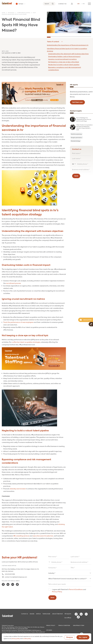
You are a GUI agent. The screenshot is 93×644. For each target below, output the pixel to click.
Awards (32, 614)
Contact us (25, 614)
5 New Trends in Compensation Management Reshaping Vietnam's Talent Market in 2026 (84, 127)
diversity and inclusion (18, 489)
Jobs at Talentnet (57, 614)
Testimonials (46, 614)
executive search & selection (43, 536)
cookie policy (27, 638)
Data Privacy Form (79, 625)
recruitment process (13, 283)
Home (3, 13)
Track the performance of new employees (18, 322)
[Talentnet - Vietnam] (21, 4)
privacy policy (16, 638)
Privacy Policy (57, 592)
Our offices (68, 618)
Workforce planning (24, 13)
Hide (55, 42)
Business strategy (76, 141)
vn (84, 4)
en (79, 4)
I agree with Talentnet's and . (69, 590)
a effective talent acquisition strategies (26, 342)
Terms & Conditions (76, 589)
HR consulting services (21, 536)
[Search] (49, 4)
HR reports (68, 614)
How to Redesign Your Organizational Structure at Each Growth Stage (84, 119)
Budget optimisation (77, 137)
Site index (49, 630)
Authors (38, 614)
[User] (72, 4)
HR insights (11, 13)
